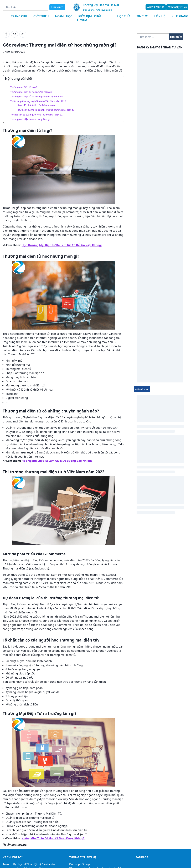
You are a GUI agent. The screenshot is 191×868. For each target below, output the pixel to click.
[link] (23, 34)
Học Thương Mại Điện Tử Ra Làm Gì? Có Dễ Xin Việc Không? (62, 245)
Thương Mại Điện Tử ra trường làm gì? (30, 119)
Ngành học (64, 16)
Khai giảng (180, 16)
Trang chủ (19, 16)
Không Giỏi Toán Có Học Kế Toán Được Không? (53, 838)
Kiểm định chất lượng (89, 18)
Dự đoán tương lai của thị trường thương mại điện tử (46, 110)
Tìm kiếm (57, 7)
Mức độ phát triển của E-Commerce (37, 105)
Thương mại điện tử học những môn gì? (31, 92)
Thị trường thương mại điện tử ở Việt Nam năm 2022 (38, 101)
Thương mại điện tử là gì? (24, 87)
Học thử (124, 16)
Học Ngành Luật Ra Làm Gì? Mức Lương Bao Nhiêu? (57, 461)
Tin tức (142, 16)
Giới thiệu (41, 16)
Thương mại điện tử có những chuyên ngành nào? (37, 97)
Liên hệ (160, 16)
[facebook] (6, 34)
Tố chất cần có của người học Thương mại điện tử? (37, 115)
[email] (14, 34)
